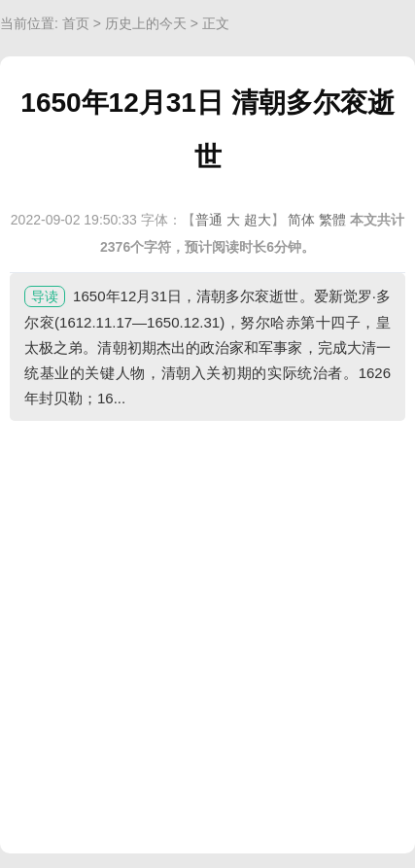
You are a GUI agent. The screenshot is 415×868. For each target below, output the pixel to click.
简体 (301, 220)
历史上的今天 (146, 23)
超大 (258, 220)
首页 (76, 23)
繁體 (332, 220)
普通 (209, 220)
